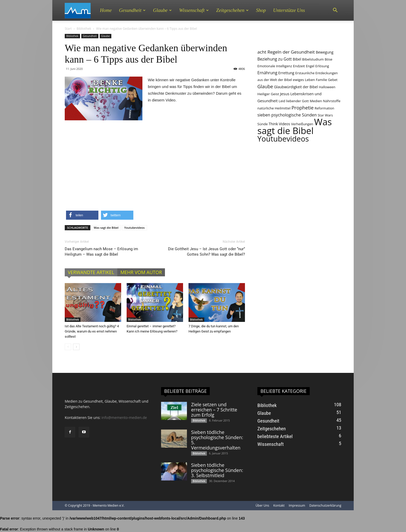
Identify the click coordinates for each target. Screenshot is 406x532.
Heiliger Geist (268, 94)
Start (68, 29)
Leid (282, 101)
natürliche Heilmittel (274, 108)
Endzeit (299, 66)
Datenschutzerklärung (325, 505)
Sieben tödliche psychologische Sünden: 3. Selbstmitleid (217, 470)
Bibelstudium (313, 59)
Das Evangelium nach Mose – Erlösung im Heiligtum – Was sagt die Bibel (101, 252)
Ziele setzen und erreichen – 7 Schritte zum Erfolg (214, 410)
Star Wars (325, 115)
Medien (316, 101)
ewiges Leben (304, 80)
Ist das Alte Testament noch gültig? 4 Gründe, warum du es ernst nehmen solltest (92, 331)
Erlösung (322, 66)
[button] (335, 10)
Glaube (162, 10)
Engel (310, 66)
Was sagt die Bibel (106, 228)
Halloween (327, 87)
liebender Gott (298, 101)
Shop (261, 10)
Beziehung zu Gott (275, 59)
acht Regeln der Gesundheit (286, 52)
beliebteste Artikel (275, 436)
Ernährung (267, 73)
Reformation (324, 108)
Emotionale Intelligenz (275, 66)
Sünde (263, 124)
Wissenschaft (194, 10)
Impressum (297, 505)
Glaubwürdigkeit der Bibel (296, 87)
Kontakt (279, 505)
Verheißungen (302, 124)
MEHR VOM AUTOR (141, 272)
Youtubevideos (135, 228)
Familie (321, 80)
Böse (329, 59)
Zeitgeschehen (232, 10)
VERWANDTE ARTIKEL (91, 272)
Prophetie (303, 108)
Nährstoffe (332, 101)
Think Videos (280, 124)
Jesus (285, 94)
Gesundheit (132, 10)
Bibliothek (84, 29)
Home (106, 10)
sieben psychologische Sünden (287, 115)
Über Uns (262, 505)
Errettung (286, 73)
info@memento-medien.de (124, 418)
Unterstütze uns (289, 10)
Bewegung (324, 52)
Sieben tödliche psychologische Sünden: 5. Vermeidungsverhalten (217, 440)
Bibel (297, 59)
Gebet (333, 80)
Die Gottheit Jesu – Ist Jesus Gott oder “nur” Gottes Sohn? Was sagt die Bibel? (206, 252)
